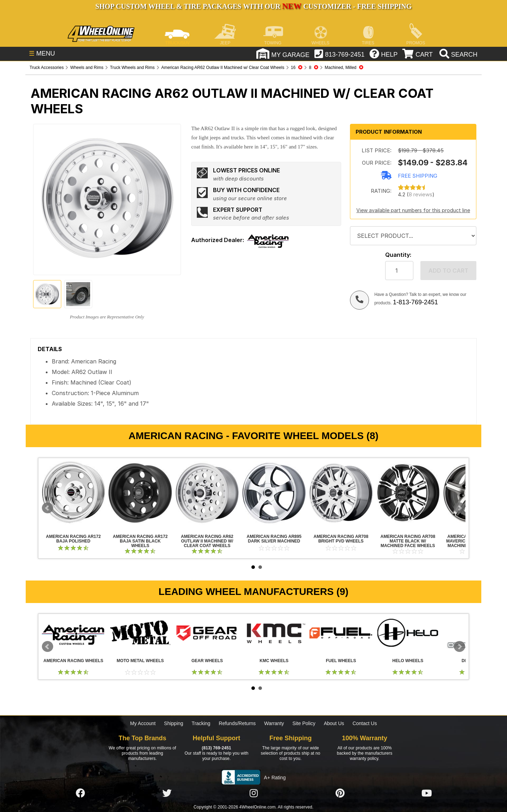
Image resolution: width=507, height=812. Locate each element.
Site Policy (304, 723)
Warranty (274, 723)
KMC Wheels (274, 633)
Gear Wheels (207, 633)
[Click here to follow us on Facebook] (80, 793)
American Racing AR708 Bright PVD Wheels (341, 493)
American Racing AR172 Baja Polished (73, 493)
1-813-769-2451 (415, 302)
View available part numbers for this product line (413, 210)
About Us (334, 723)
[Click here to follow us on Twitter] (167, 793)
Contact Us (365, 723)
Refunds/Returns (237, 723)
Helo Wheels (408, 633)
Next (459, 508)
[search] (458, 55)
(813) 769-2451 (216, 748)
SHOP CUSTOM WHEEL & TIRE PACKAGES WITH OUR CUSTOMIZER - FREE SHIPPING (254, 6)
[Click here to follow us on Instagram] (254, 793)
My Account (143, 723)
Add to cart (448, 271)
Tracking (201, 723)
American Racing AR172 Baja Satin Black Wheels (140, 493)
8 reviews (421, 194)
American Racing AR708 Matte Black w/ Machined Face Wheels (408, 493)
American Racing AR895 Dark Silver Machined (274, 493)
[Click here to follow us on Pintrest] (340, 793)
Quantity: (398, 255)
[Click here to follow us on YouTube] (427, 793)
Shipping (174, 723)
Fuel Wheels (341, 633)
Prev (48, 508)
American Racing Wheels (73, 633)
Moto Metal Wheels (140, 633)
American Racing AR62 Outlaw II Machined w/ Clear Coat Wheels (207, 493)
